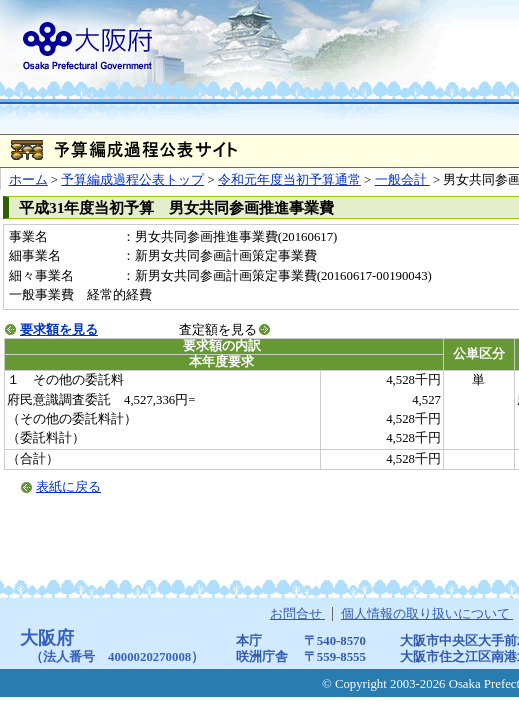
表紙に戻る (68, 487)
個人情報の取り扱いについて (427, 614)
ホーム (28, 180)
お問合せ (297, 614)
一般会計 (402, 180)
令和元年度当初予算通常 (289, 180)
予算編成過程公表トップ (132, 180)
